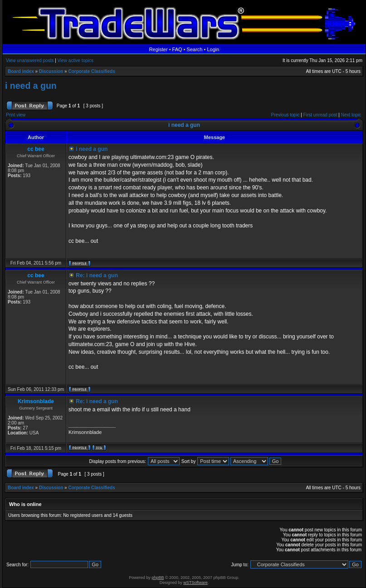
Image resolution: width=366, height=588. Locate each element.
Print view (16, 115)
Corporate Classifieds (91, 71)
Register (159, 49)
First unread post (320, 115)
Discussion (51, 71)
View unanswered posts (30, 60)
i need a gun (31, 86)
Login (213, 49)
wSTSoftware (195, 583)
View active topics (76, 60)
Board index (21, 71)
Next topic (351, 115)
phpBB (158, 578)
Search (195, 49)
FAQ (177, 49)
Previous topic (285, 115)
